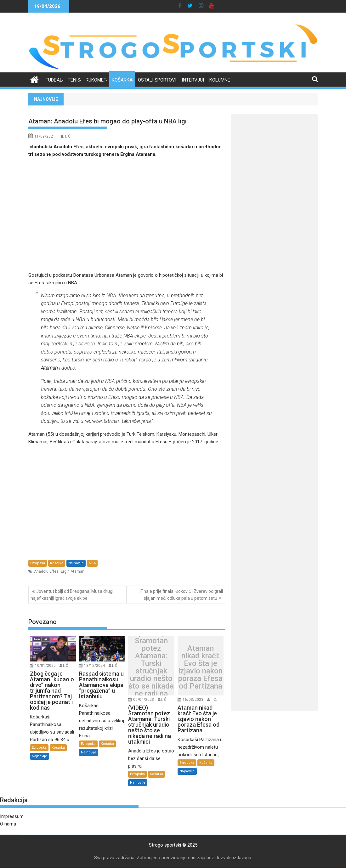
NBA (92, 563)
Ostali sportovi (157, 80)
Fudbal (54, 80)
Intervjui (193, 80)
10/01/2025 (45, 666)
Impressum (12, 816)
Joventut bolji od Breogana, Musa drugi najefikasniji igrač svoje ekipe (72, 595)
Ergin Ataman (73, 571)
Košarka (122, 80)
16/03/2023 (193, 700)
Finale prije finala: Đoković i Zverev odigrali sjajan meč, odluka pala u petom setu (182, 595)
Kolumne (220, 80)
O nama (8, 824)
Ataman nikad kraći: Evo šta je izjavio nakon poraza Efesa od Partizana (200, 667)
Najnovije (76, 563)
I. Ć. (68, 136)
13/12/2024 (94, 666)
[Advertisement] (127, 215)
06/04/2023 (144, 700)
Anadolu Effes (46, 571)
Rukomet (96, 80)
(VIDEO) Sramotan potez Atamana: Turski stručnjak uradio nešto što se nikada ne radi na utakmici (151, 667)
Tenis (74, 80)
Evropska (38, 563)
